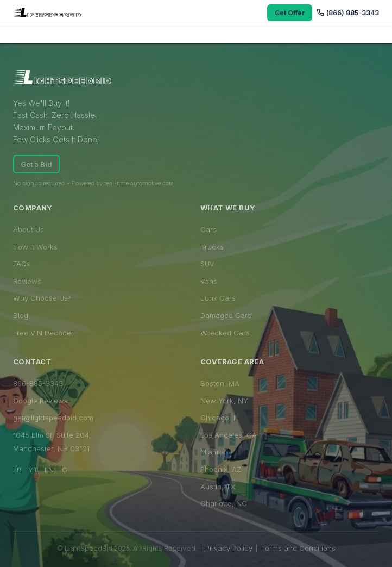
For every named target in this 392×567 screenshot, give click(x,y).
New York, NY (224, 401)
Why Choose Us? (42, 298)
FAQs (22, 264)
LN (49, 470)
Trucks (212, 247)
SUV (207, 264)
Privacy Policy (229, 548)
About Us (29, 229)
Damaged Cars (226, 315)
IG (64, 470)
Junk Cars (218, 298)
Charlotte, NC (224, 503)
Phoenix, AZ (221, 469)
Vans (209, 281)
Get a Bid (36, 164)
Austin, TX (218, 487)
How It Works (35, 247)
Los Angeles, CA (229, 435)
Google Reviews (40, 401)
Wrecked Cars (225, 333)
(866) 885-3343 (348, 13)
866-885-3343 (38, 383)
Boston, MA (220, 383)
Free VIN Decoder (43, 333)
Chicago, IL (220, 418)
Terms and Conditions (298, 548)
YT (33, 470)
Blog (21, 315)
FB (17, 470)
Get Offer (290, 13)
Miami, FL (216, 452)
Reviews (27, 281)
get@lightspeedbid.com (53, 418)
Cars (208, 229)
